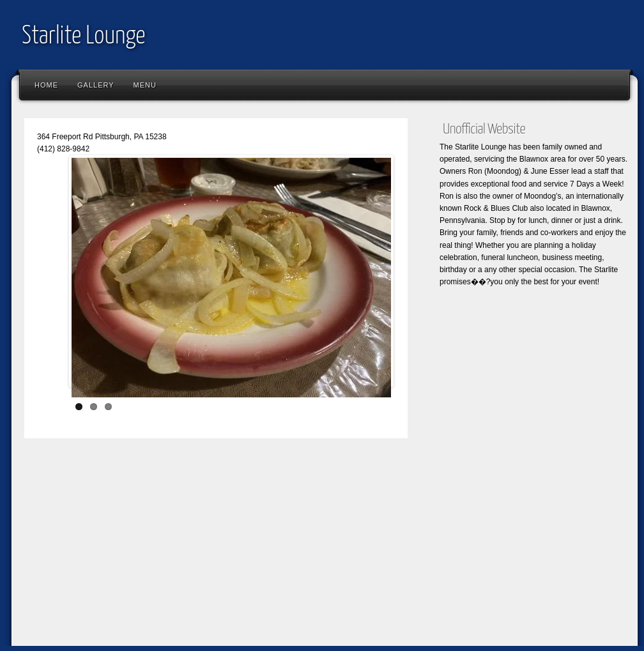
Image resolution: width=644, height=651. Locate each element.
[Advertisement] (325, 553)
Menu (145, 85)
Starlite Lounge (83, 37)
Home (46, 85)
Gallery (96, 85)
